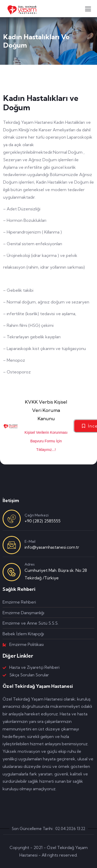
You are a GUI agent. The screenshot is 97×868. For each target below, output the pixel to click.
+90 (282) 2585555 (43, 521)
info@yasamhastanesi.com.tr (52, 547)
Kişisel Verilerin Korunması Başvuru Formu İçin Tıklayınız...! (46, 441)
